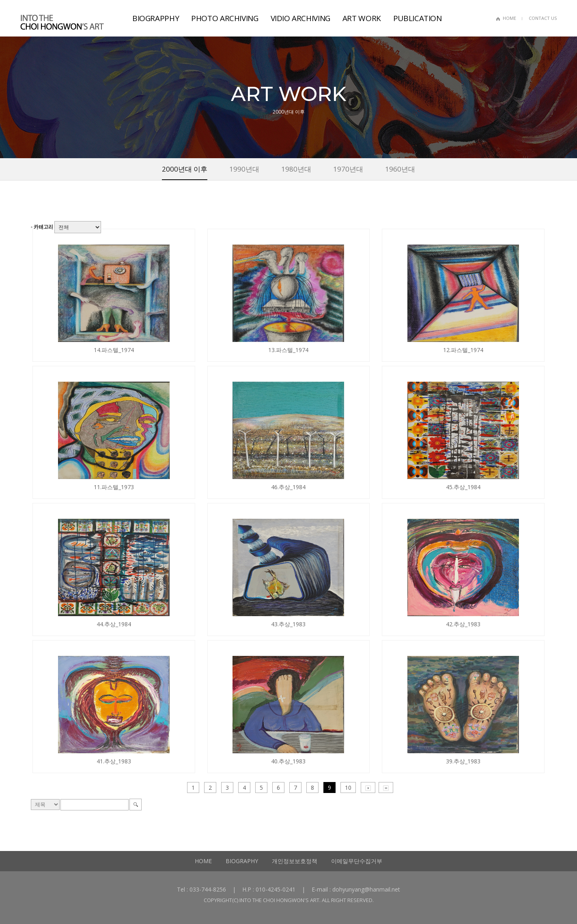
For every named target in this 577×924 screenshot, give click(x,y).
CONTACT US (543, 18)
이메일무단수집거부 (357, 861)
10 (348, 788)
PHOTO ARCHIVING (225, 18)
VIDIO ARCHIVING (300, 18)
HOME (509, 18)
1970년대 (348, 169)
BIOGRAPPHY (156, 18)
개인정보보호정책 (295, 861)
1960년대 (400, 169)
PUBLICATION (418, 18)
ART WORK (362, 18)
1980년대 (296, 169)
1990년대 (244, 169)
